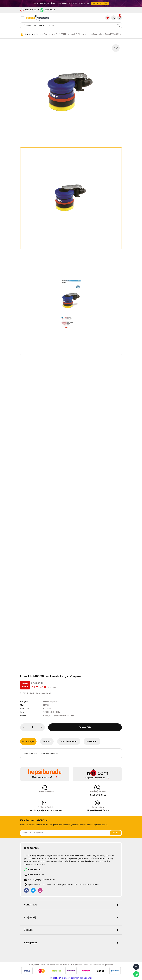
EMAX (46, 705)
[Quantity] (32, 727)
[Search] (71, 25)
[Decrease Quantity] (23, 727)
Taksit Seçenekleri (69, 741)
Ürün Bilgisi (28, 741)
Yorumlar (47, 741)
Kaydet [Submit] (115, 833)
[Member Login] (114, 18)
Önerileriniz (92, 741)
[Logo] (38, 18)
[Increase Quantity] (42, 727)
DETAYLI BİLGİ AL (100, 3)
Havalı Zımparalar (51, 702)
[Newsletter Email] (71, 833)
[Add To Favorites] (116, 48)
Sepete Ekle (85, 727)
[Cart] (120, 18)
